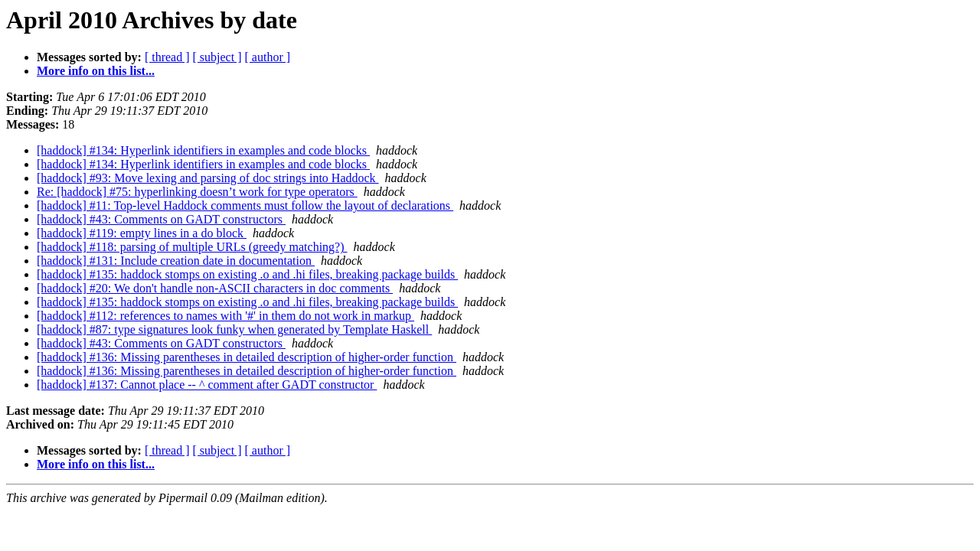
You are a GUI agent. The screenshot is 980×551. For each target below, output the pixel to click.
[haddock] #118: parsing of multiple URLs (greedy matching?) (192, 247)
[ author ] (268, 57)
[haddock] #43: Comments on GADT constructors (161, 219)
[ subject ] (217, 57)
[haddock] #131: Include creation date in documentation (176, 261)
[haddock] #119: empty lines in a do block (142, 233)
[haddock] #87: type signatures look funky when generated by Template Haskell (234, 329)
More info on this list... (96, 71)
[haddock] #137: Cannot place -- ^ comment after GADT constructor (207, 385)
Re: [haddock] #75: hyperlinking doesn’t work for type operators (197, 192)
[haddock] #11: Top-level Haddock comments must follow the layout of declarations (245, 205)
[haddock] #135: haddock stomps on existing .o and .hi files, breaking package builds (247, 274)
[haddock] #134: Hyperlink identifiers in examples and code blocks (203, 150)
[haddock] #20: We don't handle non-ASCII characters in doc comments (215, 288)
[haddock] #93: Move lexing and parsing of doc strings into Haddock (208, 178)
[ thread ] (167, 57)
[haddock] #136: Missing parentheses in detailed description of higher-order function (247, 357)
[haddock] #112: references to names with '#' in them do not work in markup (225, 316)
